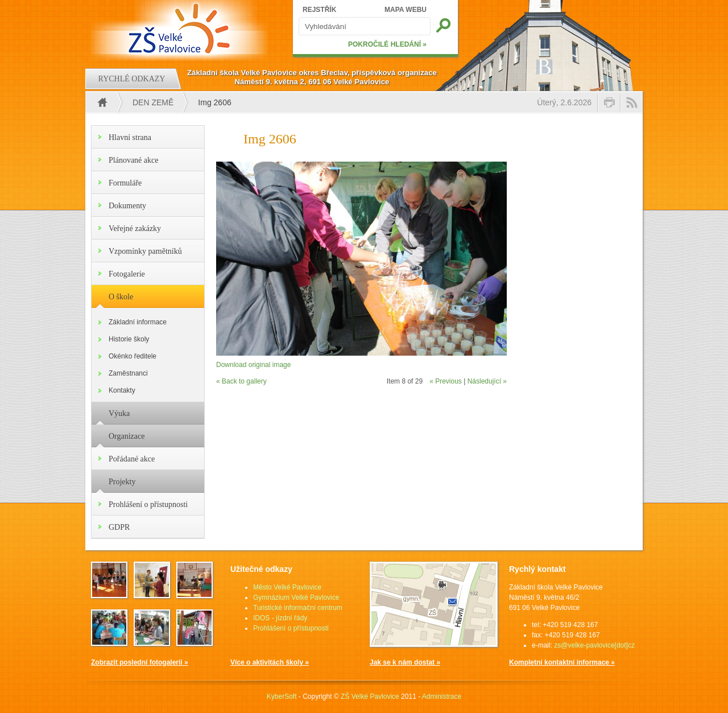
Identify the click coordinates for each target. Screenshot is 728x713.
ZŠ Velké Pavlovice (370, 696)
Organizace (127, 436)
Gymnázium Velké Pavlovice (296, 597)
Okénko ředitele (133, 356)
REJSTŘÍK (319, 10)
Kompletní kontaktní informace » (562, 662)
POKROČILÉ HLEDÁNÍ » (387, 44)
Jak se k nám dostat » (405, 662)
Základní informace (138, 322)
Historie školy (129, 339)
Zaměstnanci (128, 373)
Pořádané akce (132, 459)
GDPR (119, 527)
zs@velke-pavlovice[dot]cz (594, 645)
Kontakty (122, 390)
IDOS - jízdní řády (280, 618)
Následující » (487, 381)
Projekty (122, 482)
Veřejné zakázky (135, 228)
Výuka (119, 413)
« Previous (446, 381)
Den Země (153, 102)
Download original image (253, 365)
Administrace (442, 696)
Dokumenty (127, 206)
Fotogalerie (127, 274)
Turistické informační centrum (298, 608)
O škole (121, 297)
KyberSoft (282, 696)
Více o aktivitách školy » (270, 662)
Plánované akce (133, 160)
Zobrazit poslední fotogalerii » (140, 662)
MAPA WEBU (406, 10)
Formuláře (125, 183)
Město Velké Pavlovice (287, 587)
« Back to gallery (241, 381)
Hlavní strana (130, 137)
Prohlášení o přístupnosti (148, 504)
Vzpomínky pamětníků (145, 251)
